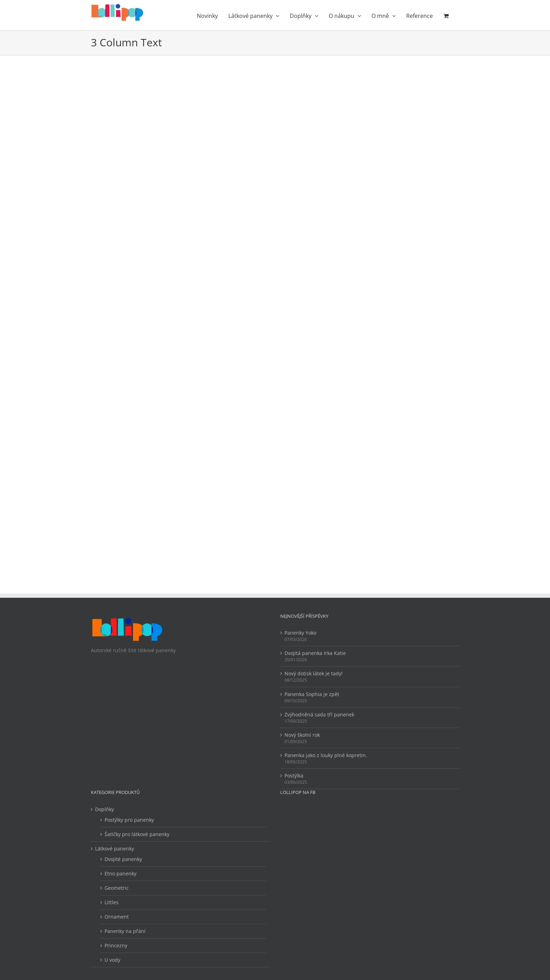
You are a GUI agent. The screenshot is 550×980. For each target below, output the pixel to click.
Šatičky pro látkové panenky (137, 834)
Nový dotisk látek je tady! (314, 673)
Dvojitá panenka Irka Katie (315, 653)
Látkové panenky (115, 849)
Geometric (117, 888)
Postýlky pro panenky (129, 820)
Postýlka (294, 776)
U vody (112, 960)
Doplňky (105, 809)
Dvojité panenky (123, 859)
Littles (112, 902)
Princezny (116, 945)
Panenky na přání (125, 931)
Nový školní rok (302, 735)
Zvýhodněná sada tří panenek (319, 714)
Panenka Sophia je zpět (312, 694)
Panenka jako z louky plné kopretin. (326, 755)
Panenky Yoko (300, 633)
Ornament (117, 917)
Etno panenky (120, 873)
